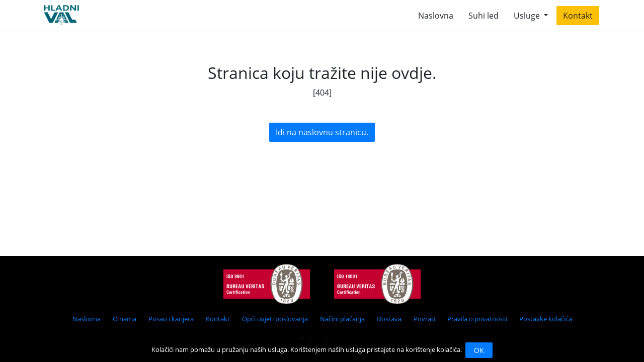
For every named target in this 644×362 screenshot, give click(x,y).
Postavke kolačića (546, 319)
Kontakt (578, 16)
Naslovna (436, 16)
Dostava (389, 319)
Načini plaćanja (342, 319)
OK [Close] (479, 350)
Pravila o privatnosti (477, 319)
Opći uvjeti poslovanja (275, 319)
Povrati (424, 319)
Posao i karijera (171, 319)
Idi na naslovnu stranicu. (322, 132)
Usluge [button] (528, 16)
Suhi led (484, 16)
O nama (125, 319)
